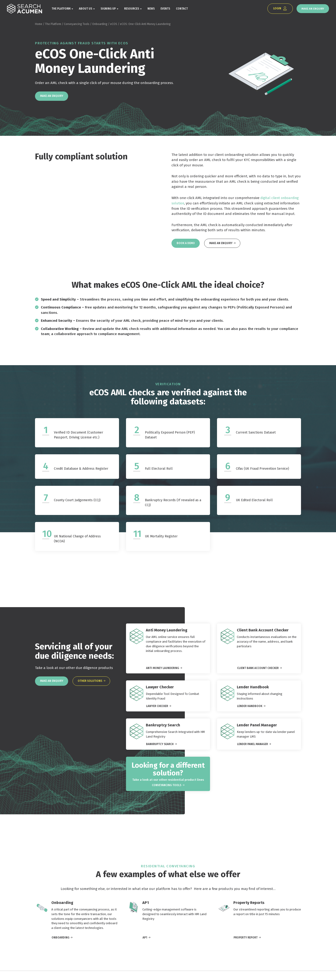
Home (39, 25)
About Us (86, 9)
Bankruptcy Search (160, 748)
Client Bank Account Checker (258, 672)
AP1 (145, 946)
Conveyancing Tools (77, 25)
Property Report (246, 946)
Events (165, 9)
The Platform (61, 9)
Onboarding (100, 25)
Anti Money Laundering (163, 672)
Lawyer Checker (157, 710)
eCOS (114, 25)
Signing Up (108, 9)
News (151, 9)
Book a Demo (186, 245)
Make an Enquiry (312, 9)
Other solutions (92, 684)
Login (274, 9)
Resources (132, 9)
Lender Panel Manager (252, 748)
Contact (182, 9)
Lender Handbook (250, 710)
